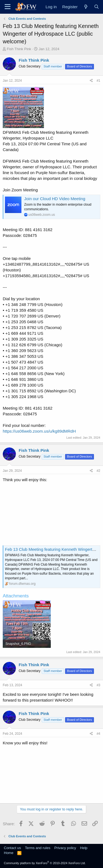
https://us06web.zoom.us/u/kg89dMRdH (39, 431)
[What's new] (86, 7)
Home (9, 853)
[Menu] (8, 7)
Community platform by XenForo (45, 863)
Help (84, 848)
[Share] (91, 81)
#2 (98, 471)
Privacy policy (65, 848)
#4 (98, 734)
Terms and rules (38, 848)
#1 (98, 81)
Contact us (12, 848)
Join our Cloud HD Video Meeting (55, 199)
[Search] (97, 7)
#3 (98, 685)
